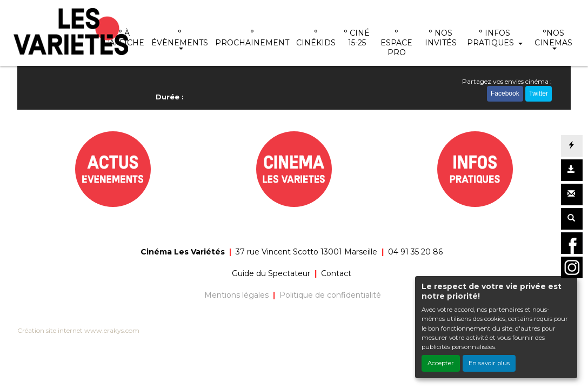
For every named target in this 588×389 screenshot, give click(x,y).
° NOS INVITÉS (441, 38)
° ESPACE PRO (396, 43)
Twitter (539, 93)
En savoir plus (489, 363)
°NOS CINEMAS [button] (553, 38)
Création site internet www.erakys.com (78, 330)
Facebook (505, 93)
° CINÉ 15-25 (357, 38)
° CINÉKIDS (316, 38)
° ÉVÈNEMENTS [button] (180, 38)
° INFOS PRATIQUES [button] (492, 38)
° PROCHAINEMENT (252, 38)
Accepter (441, 363)
